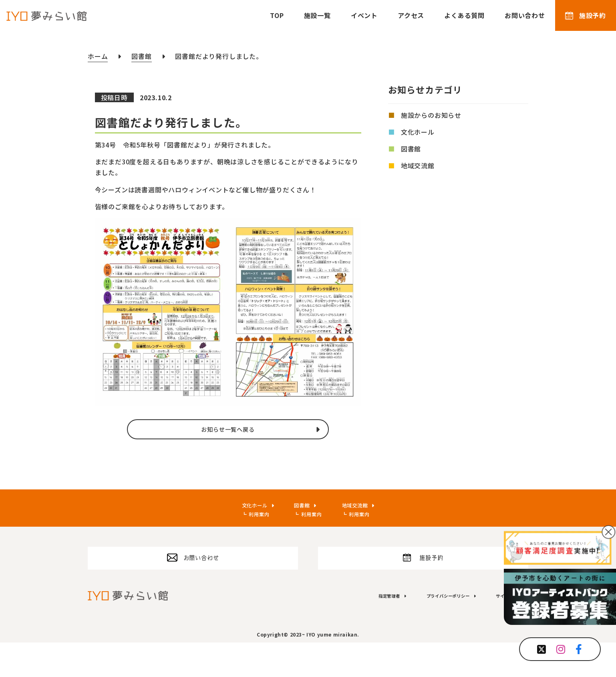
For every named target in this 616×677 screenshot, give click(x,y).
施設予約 (586, 15)
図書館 (411, 149)
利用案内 (250, 539)
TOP (277, 15)
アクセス (411, 15)
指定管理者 (357, 629)
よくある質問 (464, 15)
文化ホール (418, 132)
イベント (364, 15)
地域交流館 (418, 166)
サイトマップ (503, 629)
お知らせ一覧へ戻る (228, 441)
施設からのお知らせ (431, 115)
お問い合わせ (525, 15)
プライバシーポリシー (429, 629)
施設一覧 (317, 15)
